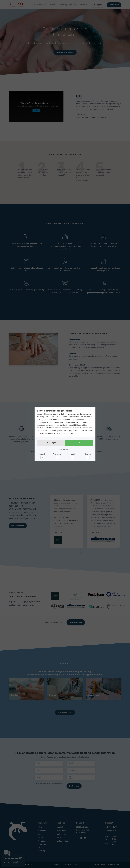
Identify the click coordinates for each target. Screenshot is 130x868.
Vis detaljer (64, 449)
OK (80, 443)
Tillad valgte (50, 443)
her (70, 431)
